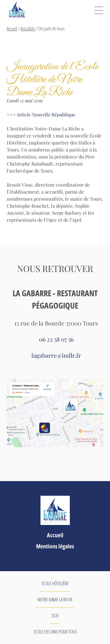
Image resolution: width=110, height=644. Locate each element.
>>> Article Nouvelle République (41, 114)
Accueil (12, 29)
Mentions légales (55, 546)
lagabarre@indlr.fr (56, 355)
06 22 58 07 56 (56, 339)
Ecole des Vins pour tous (55, 632)
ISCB (55, 616)
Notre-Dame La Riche (55, 600)
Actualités (28, 29)
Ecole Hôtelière (55, 583)
